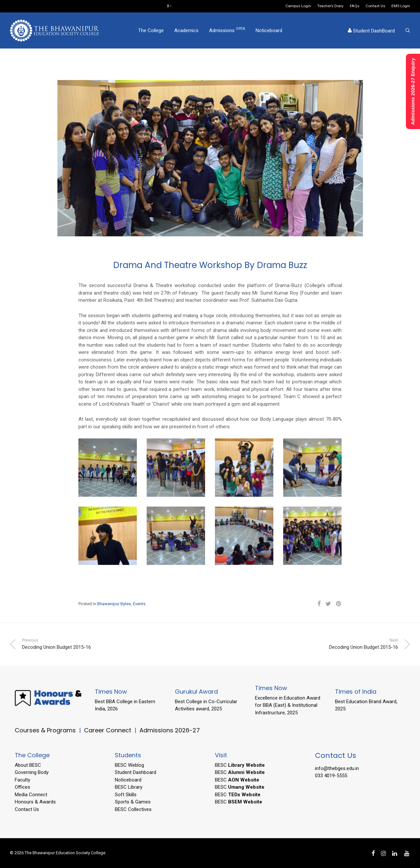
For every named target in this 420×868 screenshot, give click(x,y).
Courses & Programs (45, 730)
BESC (240, 765)
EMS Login (401, 6)
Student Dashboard (136, 772)
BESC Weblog (129, 765)
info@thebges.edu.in (337, 768)
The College (151, 30)
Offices (22, 787)
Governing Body (32, 772)
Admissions (227, 30)
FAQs (355, 6)
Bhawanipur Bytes (114, 604)
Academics (186, 30)
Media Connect (31, 795)
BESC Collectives (133, 809)
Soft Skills (126, 795)
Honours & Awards (35, 802)
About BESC (28, 765)
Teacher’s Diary (330, 6)
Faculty (22, 780)
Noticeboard (269, 30)
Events (139, 604)
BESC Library (129, 787)
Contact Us (375, 6)
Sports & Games (133, 802)
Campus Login (298, 6)
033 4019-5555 (331, 776)
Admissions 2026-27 (170, 730)
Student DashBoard (371, 31)
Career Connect (108, 730)
